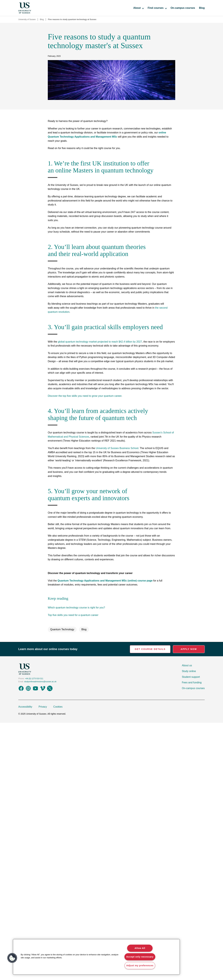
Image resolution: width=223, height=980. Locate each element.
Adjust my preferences (140, 965)
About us (187, 665)
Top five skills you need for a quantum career (73, 615)
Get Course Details (150, 649)
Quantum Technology (62, 629)
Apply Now (189, 649)
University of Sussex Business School (117, 448)
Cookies (58, 707)
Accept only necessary (140, 957)
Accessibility (25, 707)
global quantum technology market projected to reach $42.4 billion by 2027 (100, 342)
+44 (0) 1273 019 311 (34, 679)
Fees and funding (192, 682)
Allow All (140, 948)
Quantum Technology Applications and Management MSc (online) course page (105, 581)
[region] (96, 957)
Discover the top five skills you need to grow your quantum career (85, 396)
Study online (189, 671)
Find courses (157, 8)
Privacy (43, 707)
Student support (191, 677)
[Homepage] (25, 8)
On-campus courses (183, 8)
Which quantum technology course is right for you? (76, 608)
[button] (12, 958)
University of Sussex (27, 19)
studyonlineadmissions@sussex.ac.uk (40, 682)
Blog (202, 8)
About (138, 8)
